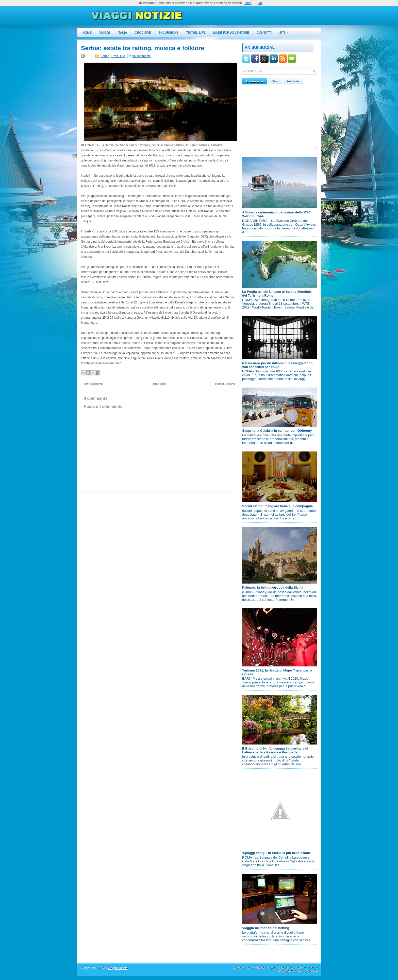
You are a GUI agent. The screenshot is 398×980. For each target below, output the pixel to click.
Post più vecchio (225, 384)
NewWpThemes (256, 968)
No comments (141, 56)
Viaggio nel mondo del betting (266, 928)
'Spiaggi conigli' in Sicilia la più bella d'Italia (276, 853)
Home (87, 33)
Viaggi (105, 33)
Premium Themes (306, 968)
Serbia (105, 56)
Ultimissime (255, 81)
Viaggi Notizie (118, 968)
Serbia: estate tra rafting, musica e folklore (143, 48)
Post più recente (93, 384)
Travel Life (196, 33)
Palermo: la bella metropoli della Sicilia (273, 587)
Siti (285, 31)
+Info (248, 3)
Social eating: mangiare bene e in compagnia (277, 506)
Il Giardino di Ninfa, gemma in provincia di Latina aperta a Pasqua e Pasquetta (275, 750)
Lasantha (287, 968)
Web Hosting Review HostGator (297, 971)
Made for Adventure (231, 33)
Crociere (143, 33)
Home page (159, 384)
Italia (122, 33)
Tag (275, 81)
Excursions (168, 33)
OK (260, 3)
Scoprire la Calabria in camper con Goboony (277, 431)
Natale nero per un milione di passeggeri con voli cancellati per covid (277, 365)
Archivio (293, 81)
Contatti (264, 33)
